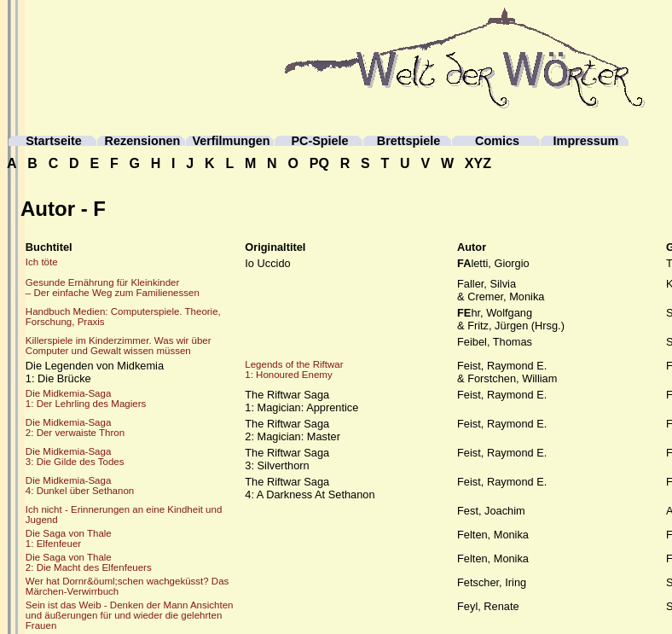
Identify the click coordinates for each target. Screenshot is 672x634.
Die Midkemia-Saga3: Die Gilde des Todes (75, 457)
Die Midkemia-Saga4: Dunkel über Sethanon (80, 486)
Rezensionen (143, 141)
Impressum (586, 141)
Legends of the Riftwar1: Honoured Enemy (294, 369)
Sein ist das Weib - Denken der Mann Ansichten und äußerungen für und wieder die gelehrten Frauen (130, 615)
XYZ (478, 163)
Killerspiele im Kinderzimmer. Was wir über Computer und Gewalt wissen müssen (119, 346)
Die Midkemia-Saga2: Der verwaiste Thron (75, 428)
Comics (497, 141)
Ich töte (42, 262)
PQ (319, 163)
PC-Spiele (319, 141)
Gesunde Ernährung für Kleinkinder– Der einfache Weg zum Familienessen (113, 288)
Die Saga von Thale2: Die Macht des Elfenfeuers (89, 562)
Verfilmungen (231, 141)
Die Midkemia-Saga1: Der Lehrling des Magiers (86, 398)
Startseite (54, 141)
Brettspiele (408, 141)
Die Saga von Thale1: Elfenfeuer (69, 538)
